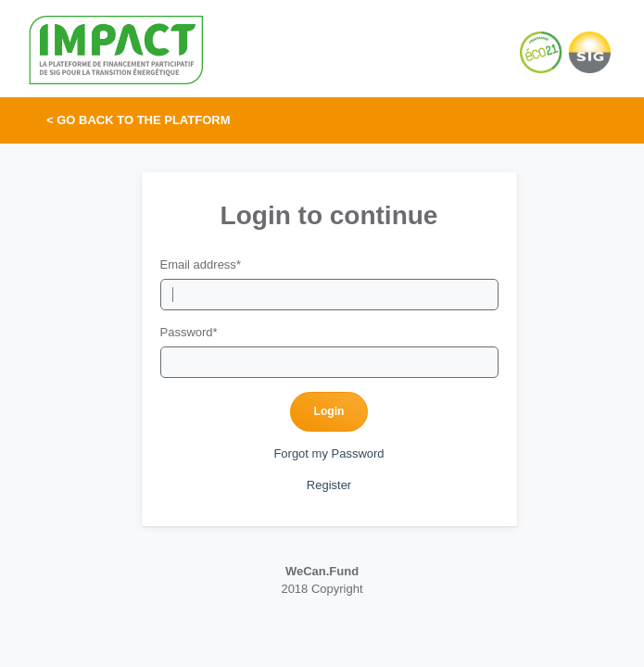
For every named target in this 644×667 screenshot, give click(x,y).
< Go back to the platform (139, 120)
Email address (201, 264)
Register (329, 485)
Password (189, 332)
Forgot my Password (328, 453)
